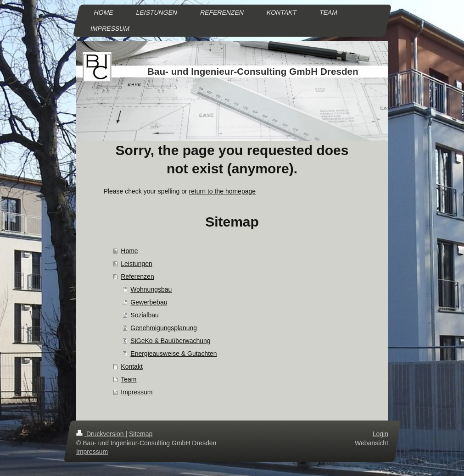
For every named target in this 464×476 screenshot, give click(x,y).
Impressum (137, 392)
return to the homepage (223, 191)
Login (380, 434)
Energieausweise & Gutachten (173, 354)
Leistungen (137, 264)
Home (129, 251)
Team (129, 379)
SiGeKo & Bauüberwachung (170, 341)
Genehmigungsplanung (164, 328)
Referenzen (137, 277)
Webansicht (372, 443)
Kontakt (131, 366)
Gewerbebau (149, 302)
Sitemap (141, 434)
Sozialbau (145, 315)
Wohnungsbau (151, 289)
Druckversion (101, 434)
